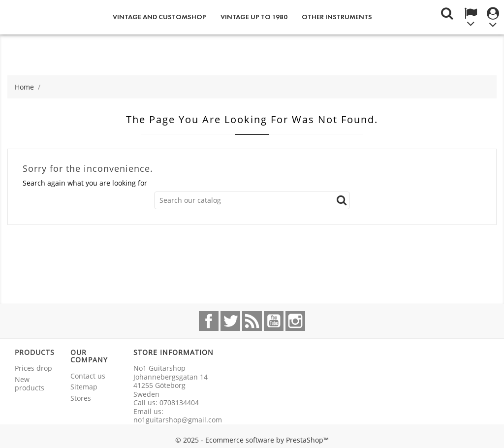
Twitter (230, 321)
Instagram (295, 321)
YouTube (274, 321)
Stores (81, 398)
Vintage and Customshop (159, 17)
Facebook (209, 321)
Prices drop (33, 368)
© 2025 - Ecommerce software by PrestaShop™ (252, 440)
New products (30, 384)
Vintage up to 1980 (254, 17)
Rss (252, 321)
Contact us (88, 376)
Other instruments (337, 17)
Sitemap (84, 387)
